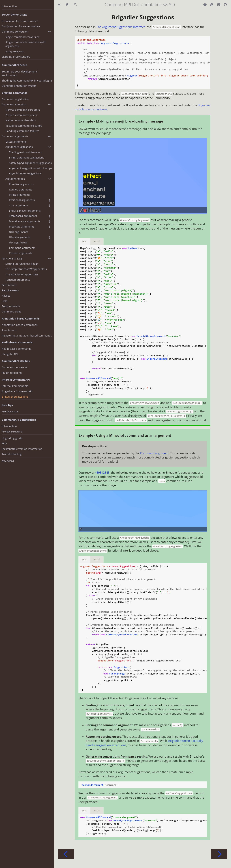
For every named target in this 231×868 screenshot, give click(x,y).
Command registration (15, 99)
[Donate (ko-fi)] (212, 5)
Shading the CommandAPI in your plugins (27, 81)
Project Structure (12, 431)
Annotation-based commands (20, 325)
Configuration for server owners (21, 26)
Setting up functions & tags (22, 264)
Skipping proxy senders (16, 57)
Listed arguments (16, 142)
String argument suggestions (27, 157)
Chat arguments (19, 205)
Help (5, 301)
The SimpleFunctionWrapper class (26, 269)
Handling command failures (22, 131)
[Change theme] (67, 5)
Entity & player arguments (25, 211)
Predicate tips (10, 411)
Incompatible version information (22, 449)
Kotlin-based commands (17, 349)
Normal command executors (23, 110)
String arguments (20, 195)
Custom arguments (21, 253)
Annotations (9, 330)
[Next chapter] (219, 854)
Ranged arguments (21, 189)
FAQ (4, 443)
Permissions (9, 285)
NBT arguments (19, 232)
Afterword (8, 461)
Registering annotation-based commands (27, 336)
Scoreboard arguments (23, 216)
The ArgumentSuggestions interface (121, 27)
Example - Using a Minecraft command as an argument (125, 435)
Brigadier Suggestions (15, 397)
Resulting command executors (24, 126)
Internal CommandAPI (15, 386)
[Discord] (219, 5)
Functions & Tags (12, 259)
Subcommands (11, 306)
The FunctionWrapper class (22, 274)
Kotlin (97, 241)
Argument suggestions (19, 147)
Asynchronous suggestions (25, 173)
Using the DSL (10, 354)
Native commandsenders (21, 120)
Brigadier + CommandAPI (17, 391)
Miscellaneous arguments (25, 221)
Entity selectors (15, 51)
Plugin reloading (12, 373)
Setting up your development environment (19, 73)
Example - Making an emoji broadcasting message (121, 121)
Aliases (6, 296)
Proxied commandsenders (21, 115)
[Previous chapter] (66, 854)
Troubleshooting (12, 454)
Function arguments (18, 280)
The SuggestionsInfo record (26, 152)
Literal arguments (20, 237)
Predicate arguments (22, 227)
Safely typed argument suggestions (30, 163)
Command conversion (15, 32)
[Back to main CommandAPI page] (205, 5)
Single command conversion (23, 37)
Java (84, 241)
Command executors (14, 104)
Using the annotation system (19, 86)
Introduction (9, 6)
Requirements (10, 290)
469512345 (102, 473)
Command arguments (15, 136)
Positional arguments (22, 200)
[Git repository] (225, 5)
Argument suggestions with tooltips (31, 168)
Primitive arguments (21, 184)
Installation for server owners (20, 21)
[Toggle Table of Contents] (59, 5)
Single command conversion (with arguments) (26, 44)
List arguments (18, 242)
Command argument (154, 453)
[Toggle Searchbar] (75, 5)
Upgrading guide (12, 438)
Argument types (15, 179)
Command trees (11, 311)
